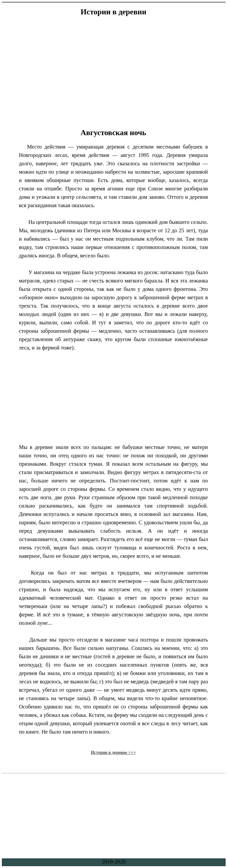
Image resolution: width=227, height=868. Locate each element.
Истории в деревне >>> (113, 752)
